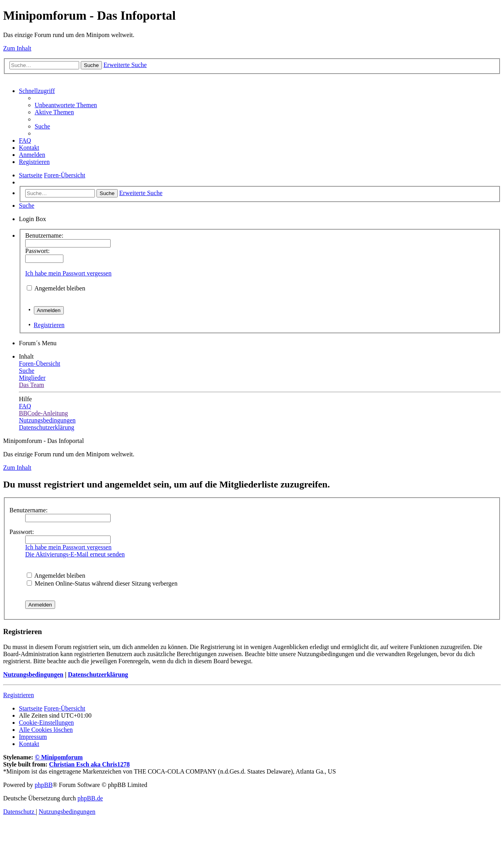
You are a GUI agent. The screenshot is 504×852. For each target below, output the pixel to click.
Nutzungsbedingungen (33, 674)
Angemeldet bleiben (60, 288)
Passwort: (22, 532)
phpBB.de (90, 798)
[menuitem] (66, 105)
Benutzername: (29, 510)
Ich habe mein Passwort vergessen (68, 273)
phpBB (44, 785)
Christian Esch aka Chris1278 (90, 764)
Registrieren (49, 325)
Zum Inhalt (17, 48)
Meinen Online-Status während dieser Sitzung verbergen (102, 583)
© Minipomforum (59, 757)
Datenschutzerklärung (98, 674)
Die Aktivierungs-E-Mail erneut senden (75, 554)
